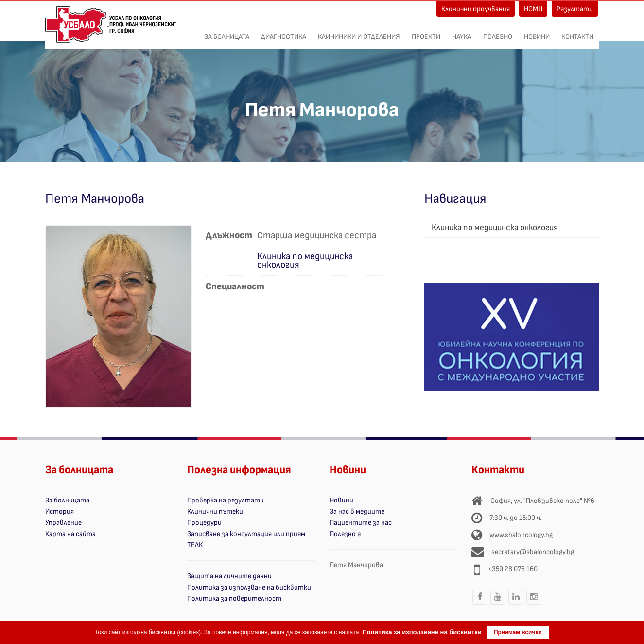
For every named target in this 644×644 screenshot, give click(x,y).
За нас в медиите (357, 511)
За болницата (227, 32)
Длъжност (229, 235)
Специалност (235, 286)
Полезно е (345, 534)
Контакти (577, 32)
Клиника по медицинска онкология (305, 260)
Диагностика (284, 32)
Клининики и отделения (359, 32)
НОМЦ (533, 9)
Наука (462, 32)
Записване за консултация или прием (246, 534)
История (60, 511)
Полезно (498, 32)
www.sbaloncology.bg (521, 535)
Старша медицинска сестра (317, 235)
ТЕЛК (195, 545)
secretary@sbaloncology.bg (533, 552)
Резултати (575, 9)
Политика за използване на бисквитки (249, 587)
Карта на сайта (70, 534)
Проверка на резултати (226, 500)
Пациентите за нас (361, 523)
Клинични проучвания (476, 9)
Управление (63, 523)
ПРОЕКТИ (426, 32)
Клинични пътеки (215, 511)
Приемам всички (518, 632)
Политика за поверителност (234, 599)
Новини (537, 32)
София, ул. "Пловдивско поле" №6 (542, 501)
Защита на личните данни (229, 576)
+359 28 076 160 (513, 569)
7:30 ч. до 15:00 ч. (515, 518)
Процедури (204, 523)
